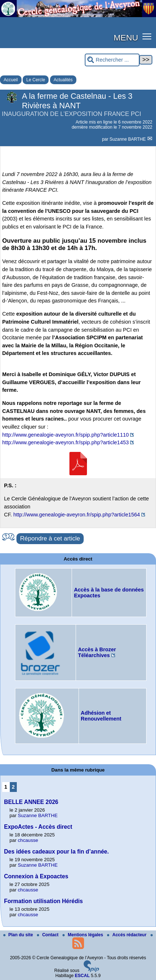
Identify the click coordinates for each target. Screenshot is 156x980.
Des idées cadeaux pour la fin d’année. (56, 852)
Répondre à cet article (50, 538)
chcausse (28, 840)
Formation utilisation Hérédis (43, 901)
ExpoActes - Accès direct (38, 827)
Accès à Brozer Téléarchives (97, 652)
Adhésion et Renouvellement (101, 716)
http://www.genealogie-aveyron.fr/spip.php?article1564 (77, 515)
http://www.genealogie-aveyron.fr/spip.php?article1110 (65, 435)
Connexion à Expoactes (36, 876)
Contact (48, 935)
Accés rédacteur (127, 935)
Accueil (11, 80)
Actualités (63, 80)
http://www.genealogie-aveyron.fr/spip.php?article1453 (65, 442)
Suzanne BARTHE (128, 139)
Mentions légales (83, 935)
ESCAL (82, 976)
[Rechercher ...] (112, 60)
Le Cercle (36, 80)
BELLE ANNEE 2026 (31, 802)
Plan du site (19, 935)
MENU (126, 38)
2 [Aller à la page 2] (13, 787)
